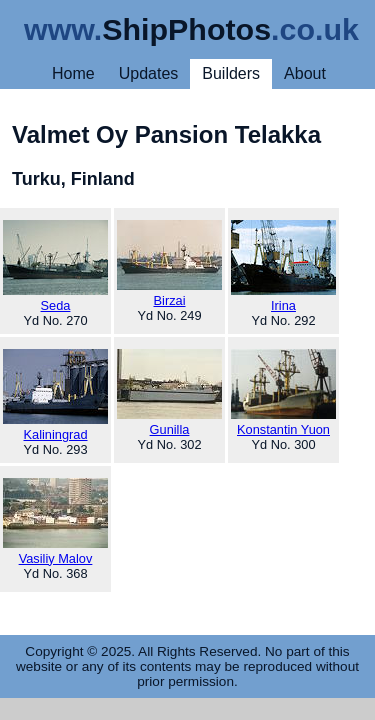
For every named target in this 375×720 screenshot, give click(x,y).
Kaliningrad (55, 395)
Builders (231, 73)
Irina (283, 266)
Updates (149, 73)
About (305, 73)
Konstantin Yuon (283, 393)
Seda (55, 266)
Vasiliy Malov (55, 522)
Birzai (169, 264)
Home (73, 73)
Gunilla (169, 393)
